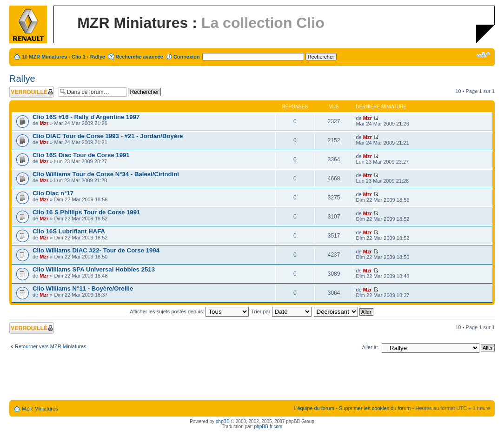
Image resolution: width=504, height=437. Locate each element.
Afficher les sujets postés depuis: (189, 311)
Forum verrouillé (32, 92)
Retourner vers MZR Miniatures (50, 346)
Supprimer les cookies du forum (375, 408)
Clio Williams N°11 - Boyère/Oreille (83, 288)
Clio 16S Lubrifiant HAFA (69, 231)
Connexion (187, 57)
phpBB (223, 421)
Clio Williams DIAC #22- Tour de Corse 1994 (96, 250)
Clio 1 (79, 57)
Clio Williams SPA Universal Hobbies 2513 (94, 269)
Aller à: (370, 347)
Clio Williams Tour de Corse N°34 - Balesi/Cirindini (106, 174)
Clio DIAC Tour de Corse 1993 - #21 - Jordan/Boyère (108, 136)
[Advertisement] (252, 378)
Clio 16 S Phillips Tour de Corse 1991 (86, 212)
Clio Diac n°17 (53, 193)
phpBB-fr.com (269, 427)
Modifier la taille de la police (483, 55)
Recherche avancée (139, 57)
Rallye (98, 57)
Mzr (44, 123)
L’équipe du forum (314, 408)
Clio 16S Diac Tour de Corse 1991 (81, 155)
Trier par (281, 311)
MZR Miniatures (48, 57)
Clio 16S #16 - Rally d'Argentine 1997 (86, 117)
